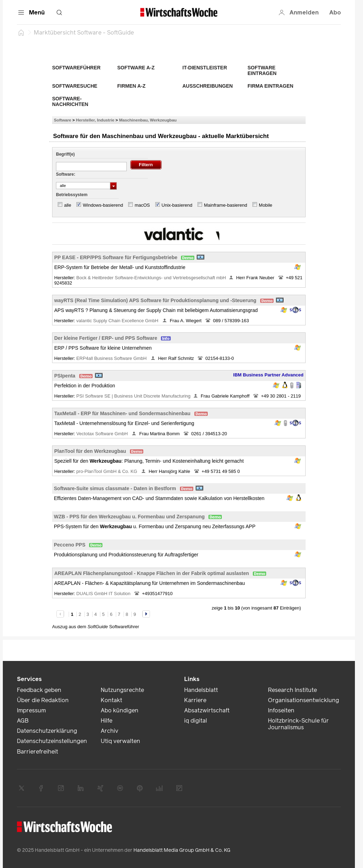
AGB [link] (23, 721)
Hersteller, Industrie (95, 120)
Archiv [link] (109, 731)
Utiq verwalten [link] (120, 741)
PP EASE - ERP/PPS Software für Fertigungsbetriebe (116, 257)
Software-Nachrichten (70, 101)
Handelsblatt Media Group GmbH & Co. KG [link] (182, 850)
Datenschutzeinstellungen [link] (52, 741)
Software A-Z (136, 68)
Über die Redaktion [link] (43, 700)
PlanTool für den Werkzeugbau (90, 451)
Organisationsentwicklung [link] (303, 700)
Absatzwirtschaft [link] (207, 710)
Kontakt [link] (111, 700)
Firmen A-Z (131, 86)
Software (62, 120)
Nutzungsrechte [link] (122, 690)
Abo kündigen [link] (120, 710)
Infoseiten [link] (281, 710)
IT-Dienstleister (205, 68)
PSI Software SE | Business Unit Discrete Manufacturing (133, 396)
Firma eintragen (270, 86)
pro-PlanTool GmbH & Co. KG (107, 471)
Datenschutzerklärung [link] (47, 731)
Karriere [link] (195, 700)
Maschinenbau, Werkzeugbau (148, 120)
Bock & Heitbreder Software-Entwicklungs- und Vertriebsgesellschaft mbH (151, 278)
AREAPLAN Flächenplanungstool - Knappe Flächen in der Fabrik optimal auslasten (152, 573)
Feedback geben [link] (39, 690)
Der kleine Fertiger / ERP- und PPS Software (106, 338)
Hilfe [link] (107, 721)
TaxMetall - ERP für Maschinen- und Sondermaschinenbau (122, 413)
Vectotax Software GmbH (103, 434)
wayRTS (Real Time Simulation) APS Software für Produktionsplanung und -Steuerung (155, 300)
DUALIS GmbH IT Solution (104, 594)
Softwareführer (76, 68)
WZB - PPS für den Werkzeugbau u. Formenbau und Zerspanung (129, 517)
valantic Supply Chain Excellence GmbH (118, 321)
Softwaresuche (75, 86)
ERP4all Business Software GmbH (112, 358)
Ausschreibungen (208, 86)
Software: (66, 174)
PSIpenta (65, 376)
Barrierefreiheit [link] (37, 752)
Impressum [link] (31, 710)
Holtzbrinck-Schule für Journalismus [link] (298, 724)
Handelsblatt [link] (201, 690)
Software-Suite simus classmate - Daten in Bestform (115, 488)
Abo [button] (335, 13)
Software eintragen (262, 70)
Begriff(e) (65, 154)
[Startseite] (21, 32)
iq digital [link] (196, 721)
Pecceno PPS (70, 545)
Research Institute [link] (292, 690)
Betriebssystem (72, 195)
